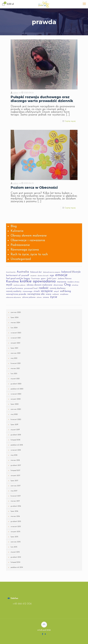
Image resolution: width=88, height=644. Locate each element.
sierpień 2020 (16, 399)
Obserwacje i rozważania (28, 240)
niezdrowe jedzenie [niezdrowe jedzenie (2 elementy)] (19, 285)
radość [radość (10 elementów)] (44, 288)
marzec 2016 (15, 516)
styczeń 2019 (15, 430)
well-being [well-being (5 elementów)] (65, 291)
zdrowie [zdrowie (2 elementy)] (39, 297)
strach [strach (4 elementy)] (37, 291)
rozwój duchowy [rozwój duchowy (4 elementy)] (58, 288)
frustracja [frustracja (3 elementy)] (36, 279)
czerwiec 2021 (16, 353)
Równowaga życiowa (25, 250)
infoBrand (42, 630)
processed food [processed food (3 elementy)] (31, 288)
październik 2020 (17, 389)
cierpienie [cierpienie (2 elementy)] (33, 276)
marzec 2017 (15, 501)
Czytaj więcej (70, 121)
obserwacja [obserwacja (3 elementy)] (58, 285)
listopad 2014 (15, 562)
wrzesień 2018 (16, 450)
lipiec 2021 (14, 348)
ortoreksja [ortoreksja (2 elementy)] (75, 285)
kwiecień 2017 (16, 496)
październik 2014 (17, 567)
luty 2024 (14, 328)
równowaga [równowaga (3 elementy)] (27, 291)
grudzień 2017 (16, 465)
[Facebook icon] (43, 634)
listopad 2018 (15, 440)
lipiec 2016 (14, 511)
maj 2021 (14, 358)
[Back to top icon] (44, 625)
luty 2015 (14, 547)
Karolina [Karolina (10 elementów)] (12, 282)
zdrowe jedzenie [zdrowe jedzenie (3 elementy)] (29, 297)
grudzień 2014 (16, 557)
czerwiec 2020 (16, 409)
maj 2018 (14, 455)
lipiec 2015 (14, 537)
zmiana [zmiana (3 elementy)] (46, 297)
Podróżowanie (20, 245)
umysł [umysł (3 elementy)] (56, 291)
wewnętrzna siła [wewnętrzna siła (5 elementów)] (36, 294)
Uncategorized (21, 259)
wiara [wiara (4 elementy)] (48, 294)
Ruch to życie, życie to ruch (29, 254)
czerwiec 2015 (16, 542)
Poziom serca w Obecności (34, 187)
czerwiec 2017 (16, 486)
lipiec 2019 (14, 425)
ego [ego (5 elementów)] (52, 275)
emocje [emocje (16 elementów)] (61, 275)
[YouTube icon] (46, 634)
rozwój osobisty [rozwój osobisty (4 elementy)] (14, 291)
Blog (14, 226)
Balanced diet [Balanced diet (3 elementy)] (36, 272)
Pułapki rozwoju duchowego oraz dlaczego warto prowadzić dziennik (42, 99)
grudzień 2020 (16, 384)
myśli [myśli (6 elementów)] (9, 285)
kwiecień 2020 (16, 419)
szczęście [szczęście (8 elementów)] (47, 291)
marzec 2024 (15, 323)
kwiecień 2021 (16, 363)
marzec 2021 (15, 368)
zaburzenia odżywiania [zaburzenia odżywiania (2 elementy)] (13, 297)
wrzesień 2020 (16, 394)
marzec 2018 (15, 460)
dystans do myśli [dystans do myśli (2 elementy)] (43, 276)
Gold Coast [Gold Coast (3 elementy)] (52, 279)
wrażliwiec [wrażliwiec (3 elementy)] (64, 294)
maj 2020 (14, 414)
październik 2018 (17, 445)
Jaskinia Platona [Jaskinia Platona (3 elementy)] (65, 279)
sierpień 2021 (15, 343)
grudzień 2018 (16, 435)
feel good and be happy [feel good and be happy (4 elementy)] (18, 279)
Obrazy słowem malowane (29, 236)
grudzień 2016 (16, 506)
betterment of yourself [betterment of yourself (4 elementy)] (18, 275)
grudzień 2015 (16, 521)
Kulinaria (17, 231)
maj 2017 (14, 491)
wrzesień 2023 (16, 333)
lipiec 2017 (14, 481)
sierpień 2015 (15, 532)
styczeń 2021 (15, 379)
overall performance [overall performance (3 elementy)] (15, 288)
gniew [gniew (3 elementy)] (43, 279)
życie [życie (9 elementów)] (54, 297)
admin (16, 93)
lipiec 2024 (15, 317)
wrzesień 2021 (16, 338)
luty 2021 (14, 374)
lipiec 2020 (15, 404)
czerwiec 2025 (16, 312)
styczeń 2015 (15, 552)
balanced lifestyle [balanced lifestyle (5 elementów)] (71, 272)
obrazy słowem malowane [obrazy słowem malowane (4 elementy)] (39, 285)
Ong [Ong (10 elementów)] (67, 285)
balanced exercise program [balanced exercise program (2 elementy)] (52, 272)
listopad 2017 (15, 470)
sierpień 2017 (15, 476)
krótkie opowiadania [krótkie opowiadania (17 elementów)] (38, 281)
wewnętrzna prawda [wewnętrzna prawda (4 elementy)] (16, 294)
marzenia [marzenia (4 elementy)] (62, 282)
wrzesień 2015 (16, 527)
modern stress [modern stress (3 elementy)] (73, 282)
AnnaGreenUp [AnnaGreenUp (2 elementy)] (11, 272)
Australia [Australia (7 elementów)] (23, 272)
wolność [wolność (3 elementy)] (56, 294)
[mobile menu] (84, 4)
